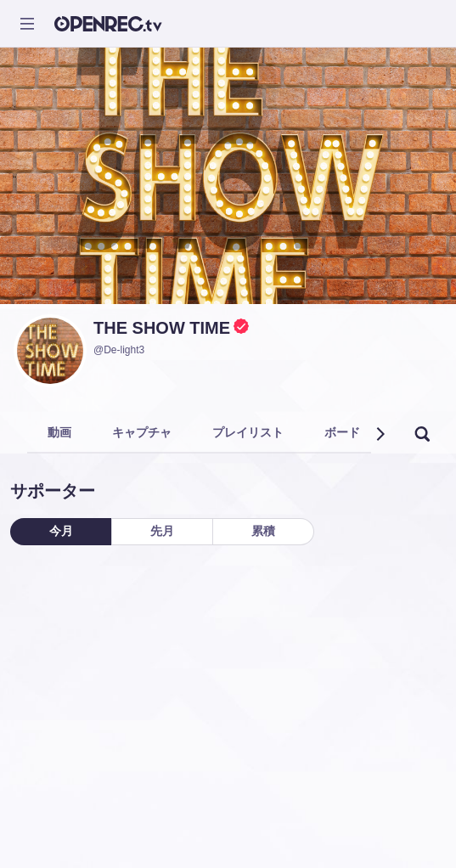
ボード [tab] (342, 432)
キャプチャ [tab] (142, 432)
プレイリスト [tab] (248, 432)
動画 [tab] (59, 432)
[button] (380, 434)
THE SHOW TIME (162, 328)
